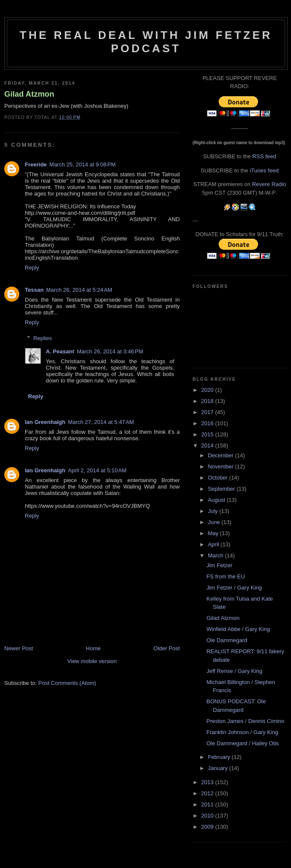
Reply (32, 268)
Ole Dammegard (227, 640)
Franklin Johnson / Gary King (242, 732)
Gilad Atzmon (29, 94)
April (214, 544)
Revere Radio (269, 184)
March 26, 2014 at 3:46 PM (110, 351)
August (217, 500)
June (215, 522)
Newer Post (19, 648)
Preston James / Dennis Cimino (245, 721)
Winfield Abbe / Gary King (238, 629)
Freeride (36, 164)
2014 (208, 446)
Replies (43, 338)
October (219, 478)
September (222, 489)
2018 (208, 401)
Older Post (167, 648)
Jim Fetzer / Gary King (234, 588)
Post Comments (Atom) (67, 683)
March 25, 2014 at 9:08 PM (82, 164)
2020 (208, 390)
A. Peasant (60, 351)
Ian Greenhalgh (45, 422)
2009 (208, 827)
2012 (208, 793)
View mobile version (92, 661)
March (217, 555)
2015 (208, 434)
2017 (208, 412)
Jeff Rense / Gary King (234, 671)
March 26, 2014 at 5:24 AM (79, 290)
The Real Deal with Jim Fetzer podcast (146, 42)
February (220, 757)
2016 (208, 423)
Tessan (34, 290)
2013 (208, 782)
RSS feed (264, 156)
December (222, 455)
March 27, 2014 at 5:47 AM (101, 422)
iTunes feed (264, 170)
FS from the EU (226, 576)
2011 (208, 804)
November (222, 467)
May (214, 533)
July (214, 511)
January (219, 768)
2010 (208, 816)
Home (94, 648)
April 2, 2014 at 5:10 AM (97, 470)
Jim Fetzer (219, 565)
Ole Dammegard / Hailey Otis (242, 743)
